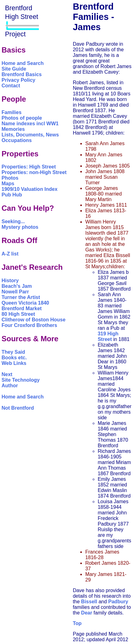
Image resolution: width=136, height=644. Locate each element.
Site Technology (21, 380)
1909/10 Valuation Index (30, 189)
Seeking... (13, 221)
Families (12, 112)
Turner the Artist (21, 297)
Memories (13, 129)
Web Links (14, 363)
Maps (8, 184)
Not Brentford (18, 408)
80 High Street (18, 314)
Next (7, 374)
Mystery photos (20, 227)
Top (77, 623)
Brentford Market (22, 308)
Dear (87, 613)
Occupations (17, 140)
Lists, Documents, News (30, 135)
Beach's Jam (17, 286)
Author (10, 386)
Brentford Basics (22, 74)
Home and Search (23, 63)
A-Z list (10, 254)
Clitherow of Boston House (33, 320)
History (10, 281)
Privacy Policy (19, 80)
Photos (10, 178)
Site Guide (14, 69)
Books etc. (14, 358)
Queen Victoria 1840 (25, 303)
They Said (13, 352)
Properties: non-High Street (34, 172)
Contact (11, 86)
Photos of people (22, 118)
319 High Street (108, 336)
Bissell (89, 602)
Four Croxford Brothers (29, 325)
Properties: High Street (29, 167)
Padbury (118, 602)
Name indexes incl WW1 (30, 124)
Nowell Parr (15, 292)
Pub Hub (12, 195)
